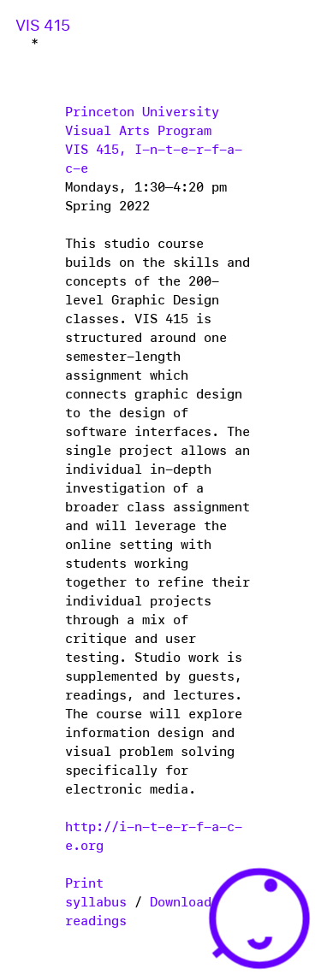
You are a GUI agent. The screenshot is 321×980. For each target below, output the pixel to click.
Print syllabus (96, 892)
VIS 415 (43, 25)
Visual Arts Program (138, 130)
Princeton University (142, 112)
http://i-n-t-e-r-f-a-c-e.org (154, 836)
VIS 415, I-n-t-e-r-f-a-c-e (154, 159)
